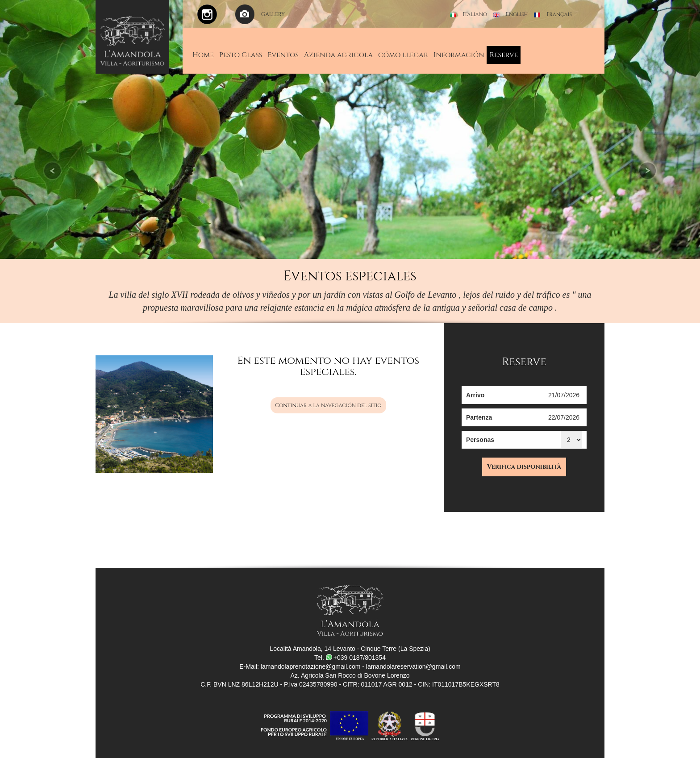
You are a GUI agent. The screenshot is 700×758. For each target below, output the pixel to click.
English (517, 14)
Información (459, 55)
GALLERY (273, 14)
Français (559, 14)
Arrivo (475, 395)
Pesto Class (241, 55)
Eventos (283, 55)
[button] (52, 129)
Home (203, 55)
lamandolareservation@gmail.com (413, 666)
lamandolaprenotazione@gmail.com (311, 666)
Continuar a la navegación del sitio (328, 405)
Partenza (479, 417)
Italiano (475, 14)
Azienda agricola (338, 55)
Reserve (504, 55)
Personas (480, 440)
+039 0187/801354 (356, 658)
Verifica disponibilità (524, 467)
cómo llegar (403, 55)
